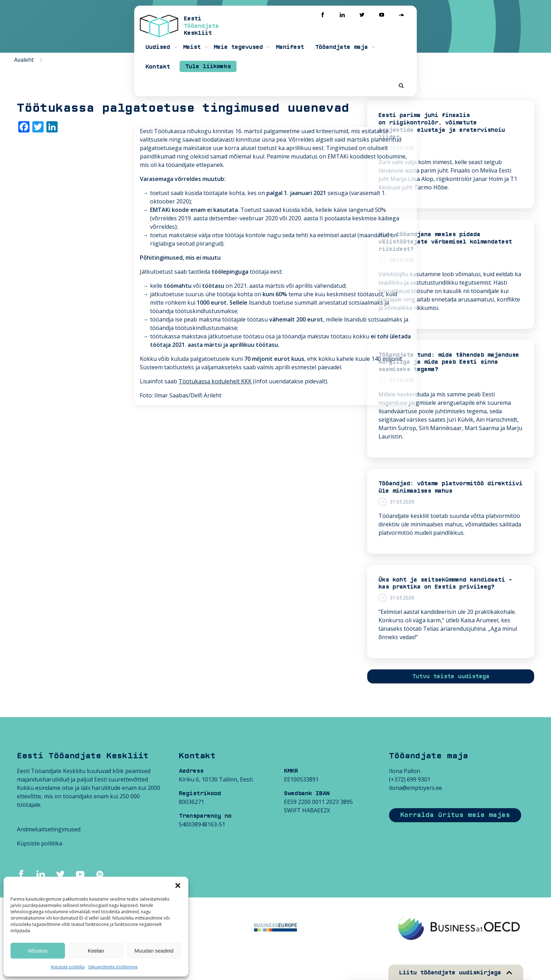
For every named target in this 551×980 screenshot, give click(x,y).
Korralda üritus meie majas (455, 815)
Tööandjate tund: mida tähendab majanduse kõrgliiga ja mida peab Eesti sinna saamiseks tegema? (449, 362)
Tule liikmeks (480, 35)
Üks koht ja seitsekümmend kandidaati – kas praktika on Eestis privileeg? (445, 583)
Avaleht (24, 60)
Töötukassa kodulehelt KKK (95, 305)
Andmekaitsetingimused (49, 829)
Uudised (194, 35)
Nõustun (38, 951)
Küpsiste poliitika (68, 967)
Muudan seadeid (154, 951)
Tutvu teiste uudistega (451, 676)
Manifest (326, 35)
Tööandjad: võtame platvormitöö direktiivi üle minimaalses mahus (450, 487)
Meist (228, 35)
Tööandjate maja (378, 35)
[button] (178, 885)
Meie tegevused (274, 35)
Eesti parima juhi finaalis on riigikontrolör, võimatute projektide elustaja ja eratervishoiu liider (442, 126)
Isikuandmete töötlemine (113, 967)
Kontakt (429, 35)
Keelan (96, 951)
